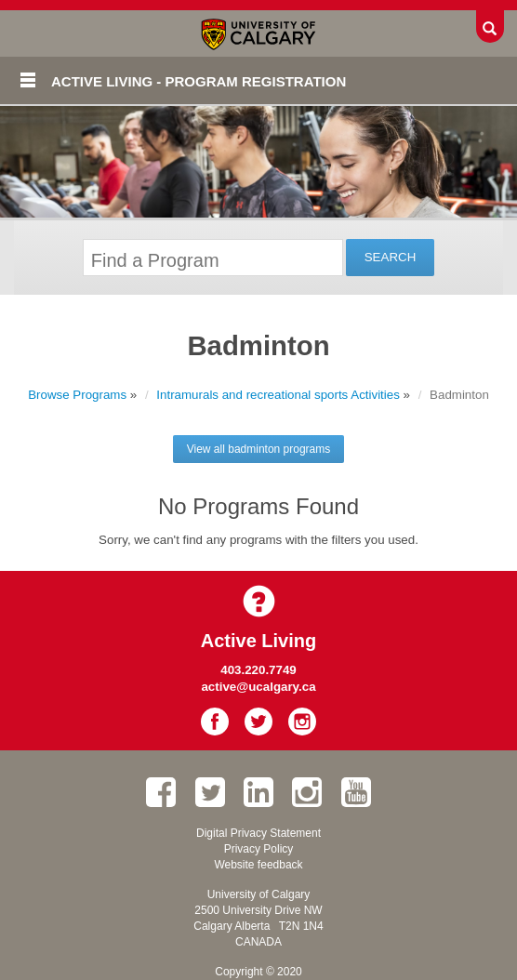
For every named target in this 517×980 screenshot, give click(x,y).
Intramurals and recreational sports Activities (278, 395)
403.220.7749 (258, 670)
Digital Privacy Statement (258, 833)
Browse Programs (77, 395)
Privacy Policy (259, 849)
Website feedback (258, 865)
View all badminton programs (259, 449)
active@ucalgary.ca (258, 687)
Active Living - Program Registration (199, 81)
